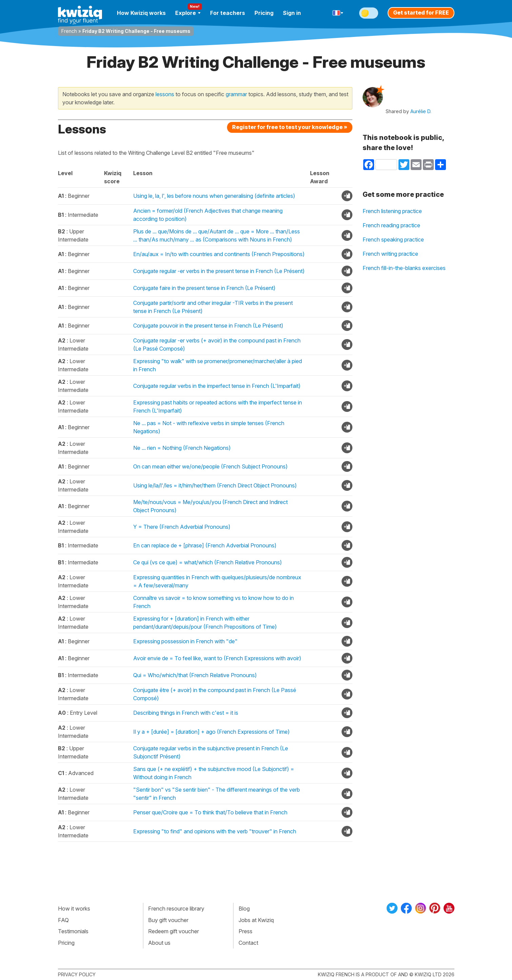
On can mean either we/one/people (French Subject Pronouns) (210, 466)
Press (245, 931)
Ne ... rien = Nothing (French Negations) (182, 448)
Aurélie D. (421, 111)
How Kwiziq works (141, 13)
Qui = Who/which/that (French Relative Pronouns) (195, 675)
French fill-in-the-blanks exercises (404, 268)
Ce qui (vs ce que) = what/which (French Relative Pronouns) (208, 562)
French (69, 31)
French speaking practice (393, 239)
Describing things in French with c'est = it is (186, 713)
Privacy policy (77, 974)
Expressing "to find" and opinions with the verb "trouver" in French (215, 831)
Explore (188, 13)
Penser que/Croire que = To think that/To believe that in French (210, 812)
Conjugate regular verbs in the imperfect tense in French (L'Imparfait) (217, 386)
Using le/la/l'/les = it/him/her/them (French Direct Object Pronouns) (215, 485)
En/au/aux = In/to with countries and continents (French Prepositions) (219, 254)
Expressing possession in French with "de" (185, 641)
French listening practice (392, 211)
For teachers (228, 13)
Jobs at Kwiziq (256, 920)
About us (159, 943)
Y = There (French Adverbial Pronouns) (182, 527)
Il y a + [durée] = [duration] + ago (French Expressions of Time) (211, 732)
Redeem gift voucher (173, 931)
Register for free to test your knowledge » (290, 127)
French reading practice (391, 225)
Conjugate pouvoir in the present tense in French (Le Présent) (208, 326)
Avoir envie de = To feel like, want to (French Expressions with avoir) (217, 658)
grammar (236, 94)
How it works (74, 909)
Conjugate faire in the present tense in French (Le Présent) (204, 288)
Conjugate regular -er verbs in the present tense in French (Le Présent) (219, 271)
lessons (165, 94)
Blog (244, 909)
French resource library (176, 909)
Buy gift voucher (168, 920)
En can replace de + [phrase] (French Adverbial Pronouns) (205, 545)
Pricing (264, 13)
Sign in (292, 13)
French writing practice (390, 254)
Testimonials (73, 931)
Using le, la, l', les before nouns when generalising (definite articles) (214, 196)
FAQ (63, 920)
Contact (248, 943)
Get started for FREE (421, 13)
